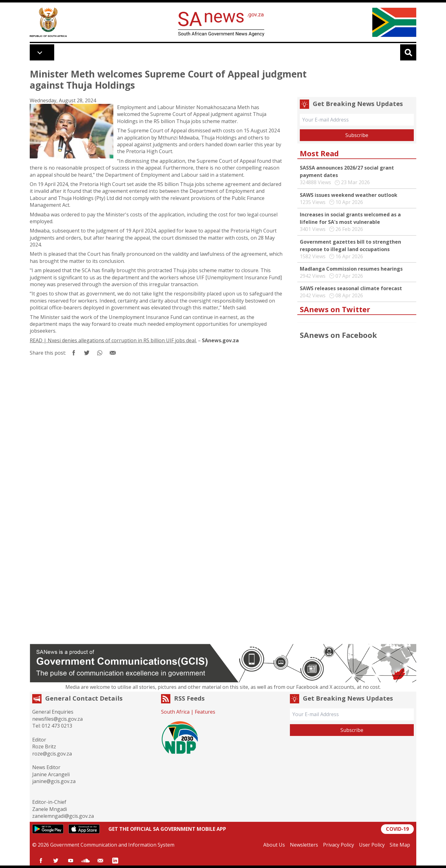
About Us (274, 845)
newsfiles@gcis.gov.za (57, 719)
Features (205, 712)
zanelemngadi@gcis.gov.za (63, 816)
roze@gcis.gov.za (52, 754)
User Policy (372, 845)
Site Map (400, 845)
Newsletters (304, 845)
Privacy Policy (339, 845)
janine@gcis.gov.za (54, 781)
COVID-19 (397, 829)
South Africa (175, 712)
